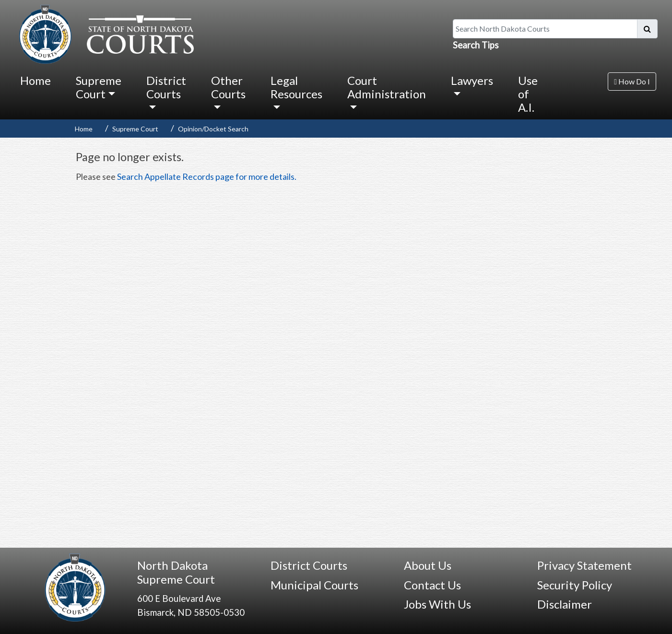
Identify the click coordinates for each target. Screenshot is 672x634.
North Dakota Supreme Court (176, 572)
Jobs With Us (437, 604)
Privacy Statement (584, 565)
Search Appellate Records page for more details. (207, 176)
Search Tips (476, 45)
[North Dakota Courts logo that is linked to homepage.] (104, 33)
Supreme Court (135, 129)
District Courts (309, 565)
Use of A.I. (528, 94)
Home (35, 80)
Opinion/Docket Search (213, 129)
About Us (428, 565)
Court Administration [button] (387, 87)
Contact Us (432, 585)
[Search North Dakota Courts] (545, 29)
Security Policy (575, 585)
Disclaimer (565, 604)
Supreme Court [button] (99, 87)
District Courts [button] (166, 87)
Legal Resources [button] (296, 87)
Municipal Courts (314, 585)
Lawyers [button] (472, 80)
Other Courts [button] (228, 87)
